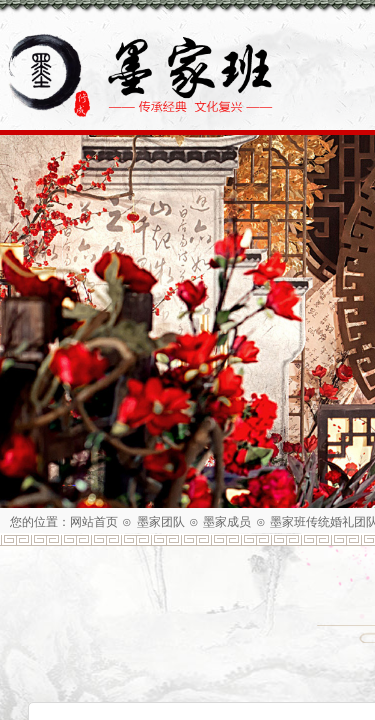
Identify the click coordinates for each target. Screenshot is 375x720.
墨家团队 (161, 522)
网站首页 (94, 522)
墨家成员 (227, 522)
